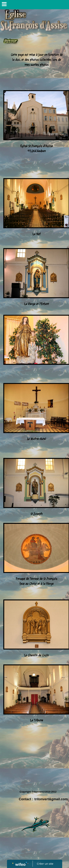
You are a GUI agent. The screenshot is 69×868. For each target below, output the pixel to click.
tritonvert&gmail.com (51, 799)
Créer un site (45, 864)
